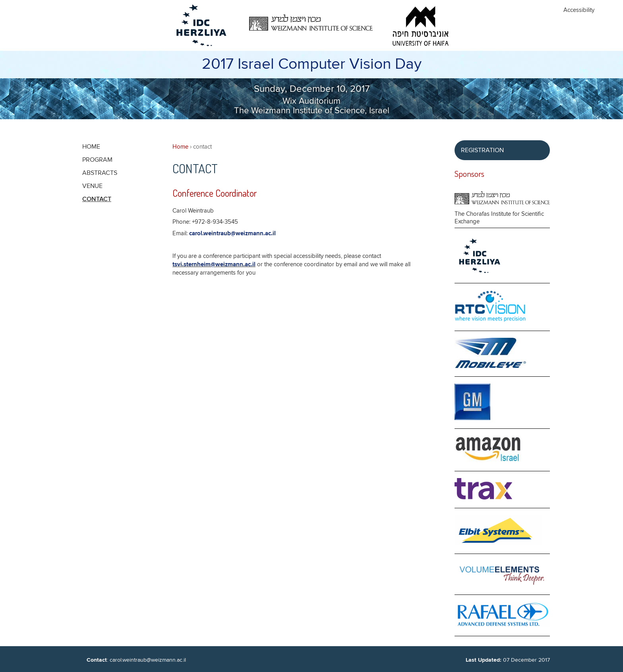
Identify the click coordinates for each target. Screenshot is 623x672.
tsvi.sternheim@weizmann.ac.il (214, 264)
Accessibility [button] (579, 10)
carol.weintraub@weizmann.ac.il (232, 233)
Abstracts (100, 173)
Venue (92, 186)
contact (97, 199)
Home (180, 147)
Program (97, 160)
